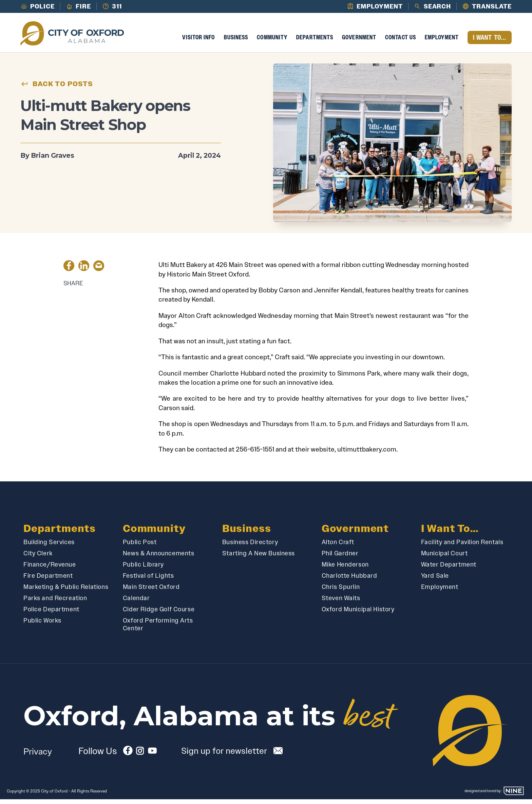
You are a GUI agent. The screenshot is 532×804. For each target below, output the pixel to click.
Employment (442, 42)
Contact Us (401, 42)
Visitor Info (198, 42)
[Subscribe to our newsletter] (233, 755)
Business (236, 42)
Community (272, 42)
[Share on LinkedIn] (84, 271)
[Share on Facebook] (69, 271)
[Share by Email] (99, 271)
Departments (315, 42)
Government (359, 42)
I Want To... (490, 42)
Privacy (38, 756)
